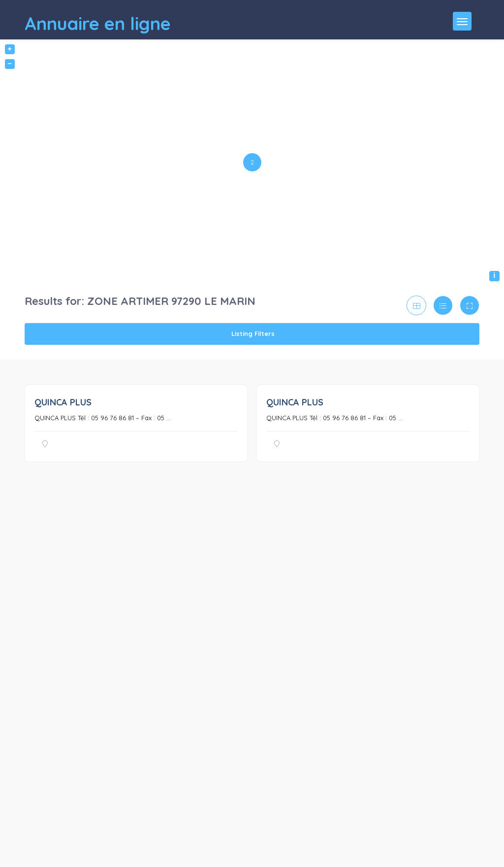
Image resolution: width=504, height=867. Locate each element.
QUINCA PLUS (63, 402)
